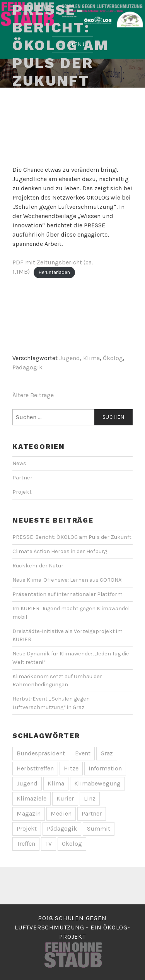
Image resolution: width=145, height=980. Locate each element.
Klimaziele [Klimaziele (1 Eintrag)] (32, 798)
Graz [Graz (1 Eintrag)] (107, 753)
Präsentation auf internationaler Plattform (67, 594)
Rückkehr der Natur (38, 566)
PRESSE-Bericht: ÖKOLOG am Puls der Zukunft (61, 45)
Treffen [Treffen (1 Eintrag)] (26, 844)
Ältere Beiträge (33, 395)
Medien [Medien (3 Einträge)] (61, 813)
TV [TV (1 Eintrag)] (49, 844)
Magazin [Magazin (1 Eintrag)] (29, 813)
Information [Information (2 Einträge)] (105, 768)
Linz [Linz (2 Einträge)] (90, 798)
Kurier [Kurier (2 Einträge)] (65, 798)
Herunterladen (54, 272)
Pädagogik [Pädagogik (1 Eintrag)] (62, 829)
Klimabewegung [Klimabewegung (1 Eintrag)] (97, 783)
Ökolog (113, 358)
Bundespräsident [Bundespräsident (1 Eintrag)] (41, 753)
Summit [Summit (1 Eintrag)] (99, 829)
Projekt (22, 492)
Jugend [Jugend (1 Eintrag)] (27, 783)
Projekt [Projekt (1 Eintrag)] (27, 829)
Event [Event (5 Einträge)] (83, 753)
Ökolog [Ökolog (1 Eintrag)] (72, 844)
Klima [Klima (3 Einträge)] (56, 783)
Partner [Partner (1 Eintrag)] (92, 813)
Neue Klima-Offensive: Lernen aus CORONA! (67, 580)
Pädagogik (27, 367)
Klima (91, 358)
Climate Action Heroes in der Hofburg (60, 551)
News (19, 463)
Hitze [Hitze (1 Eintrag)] (71, 768)
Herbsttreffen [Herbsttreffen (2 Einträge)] (35, 768)
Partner (22, 478)
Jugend (70, 358)
